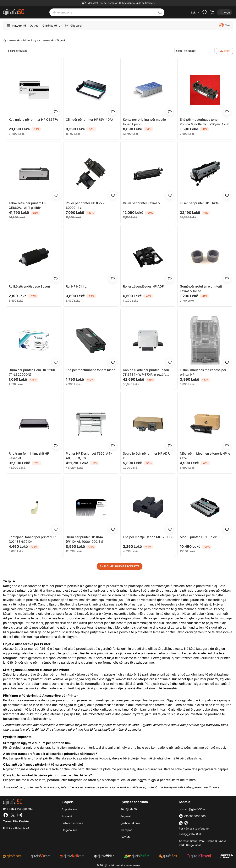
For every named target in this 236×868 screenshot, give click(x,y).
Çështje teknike (130, 823)
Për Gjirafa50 (129, 809)
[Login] (224, 12)
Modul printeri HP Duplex (198, 537)
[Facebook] (6, 815)
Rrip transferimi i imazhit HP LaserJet (29, 456)
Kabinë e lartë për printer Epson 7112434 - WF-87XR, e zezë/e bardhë (146, 372)
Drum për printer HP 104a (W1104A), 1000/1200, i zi (84, 539)
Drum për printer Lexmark (142, 203)
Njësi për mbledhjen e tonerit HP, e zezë (205, 456)
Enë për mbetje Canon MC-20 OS (147, 537)
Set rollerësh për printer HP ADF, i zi (147, 456)
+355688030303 (192, 816)
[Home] (5, 40)
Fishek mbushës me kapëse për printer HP (203, 372)
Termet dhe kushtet (16, 821)
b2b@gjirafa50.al (190, 834)
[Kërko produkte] (104, 12)
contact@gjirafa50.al (192, 809)
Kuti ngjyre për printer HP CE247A (33, 120)
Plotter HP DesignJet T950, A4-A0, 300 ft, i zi (89, 456)
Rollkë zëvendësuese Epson (29, 286)
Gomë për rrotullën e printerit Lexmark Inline (201, 289)
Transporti (127, 830)
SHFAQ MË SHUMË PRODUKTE (120, 566)
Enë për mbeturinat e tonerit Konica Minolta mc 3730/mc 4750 (205, 122)
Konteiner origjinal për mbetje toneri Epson (144, 122)
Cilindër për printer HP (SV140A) (89, 120)
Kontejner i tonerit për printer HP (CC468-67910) (32, 539)
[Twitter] (13, 815)
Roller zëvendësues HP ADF (143, 286)
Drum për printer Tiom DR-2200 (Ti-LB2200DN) (32, 372)
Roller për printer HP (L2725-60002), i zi (87, 205)
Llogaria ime (69, 830)
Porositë (67, 816)
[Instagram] (20, 815)
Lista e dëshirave (72, 823)
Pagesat (126, 816)
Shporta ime (69, 809)
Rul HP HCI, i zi (77, 286)
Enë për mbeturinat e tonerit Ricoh (91, 370)
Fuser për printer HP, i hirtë (199, 203)
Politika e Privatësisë (16, 828)
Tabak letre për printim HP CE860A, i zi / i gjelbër (27, 205)
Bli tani (40, 729)
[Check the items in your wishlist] (205, 12)
